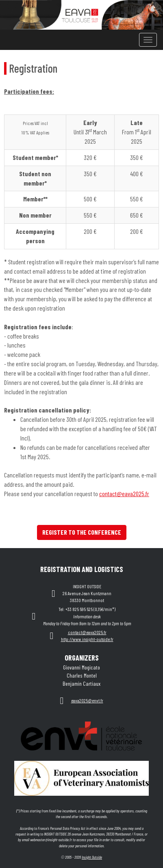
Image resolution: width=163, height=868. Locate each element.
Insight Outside (92, 857)
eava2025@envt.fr (87, 700)
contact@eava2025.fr (124, 493)
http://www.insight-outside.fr (87, 639)
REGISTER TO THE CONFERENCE (82, 532)
